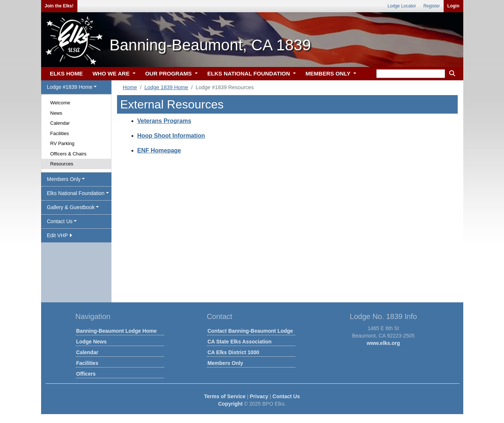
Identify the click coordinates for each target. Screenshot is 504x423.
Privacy (259, 396)
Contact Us (286, 396)
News (56, 113)
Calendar (60, 123)
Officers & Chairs (69, 154)
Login (453, 6)
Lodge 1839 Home (166, 87)
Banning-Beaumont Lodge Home (117, 331)
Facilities (60, 133)
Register (432, 6)
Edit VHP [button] (59, 235)
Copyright (230, 404)
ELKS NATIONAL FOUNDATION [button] (250, 73)
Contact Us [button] (60, 221)
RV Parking (63, 143)
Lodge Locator (402, 6)
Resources (62, 164)
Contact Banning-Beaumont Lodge (250, 331)
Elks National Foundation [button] (76, 193)
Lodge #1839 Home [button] (70, 87)
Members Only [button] (64, 179)
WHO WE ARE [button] (112, 73)
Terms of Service (225, 396)
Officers (86, 374)
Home (130, 87)
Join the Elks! (59, 6)
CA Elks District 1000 (233, 352)
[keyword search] (411, 74)
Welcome (60, 103)
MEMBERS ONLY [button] (329, 73)
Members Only (225, 363)
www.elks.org (383, 343)
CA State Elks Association (239, 342)
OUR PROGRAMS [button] (169, 73)
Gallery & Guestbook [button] (71, 207)
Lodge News (91, 342)
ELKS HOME (66, 73)
